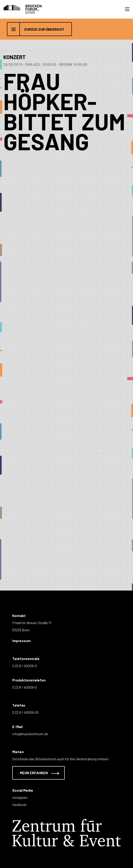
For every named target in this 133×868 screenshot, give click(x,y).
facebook (19, 805)
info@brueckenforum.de (30, 734)
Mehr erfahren (37, 773)
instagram (20, 797)
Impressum (21, 641)
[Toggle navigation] (127, 9)
